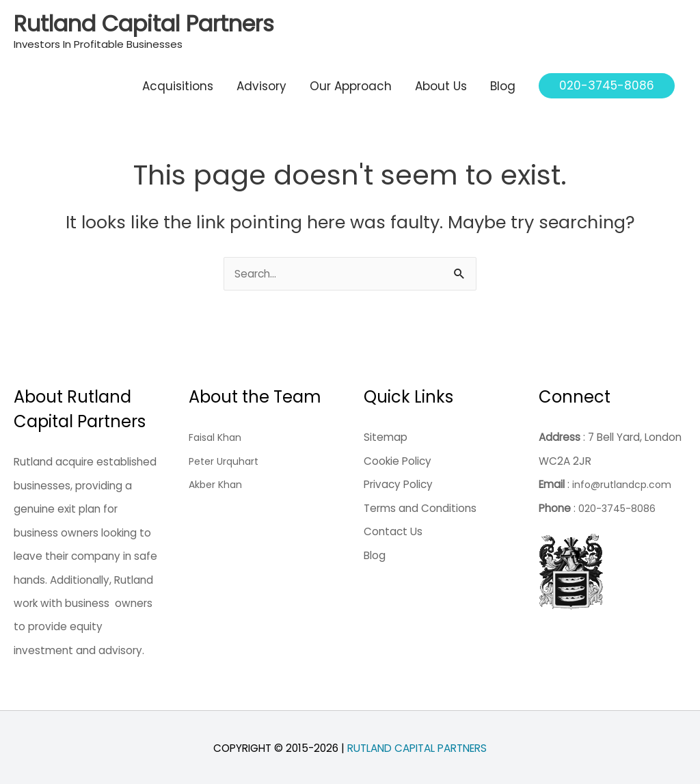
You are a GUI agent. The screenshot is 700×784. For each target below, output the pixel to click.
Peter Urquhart (226, 459)
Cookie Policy (398, 459)
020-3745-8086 (619, 505)
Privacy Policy (398, 482)
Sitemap (386, 435)
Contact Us (393, 529)
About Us (441, 81)
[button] (607, 82)
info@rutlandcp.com (624, 482)
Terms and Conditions (420, 505)
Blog (503, 81)
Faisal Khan (217, 435)
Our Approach (351, 81)
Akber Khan (217, 482)
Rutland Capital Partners (114, 21)
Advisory (261, 81)
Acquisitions (178, 81)
